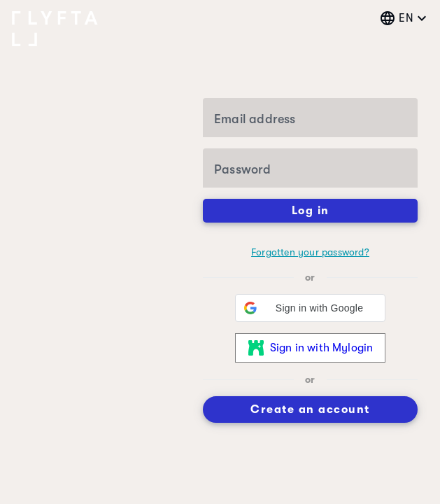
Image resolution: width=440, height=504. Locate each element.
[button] (310, 308)
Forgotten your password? (310, 252)
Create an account (310, 409)
